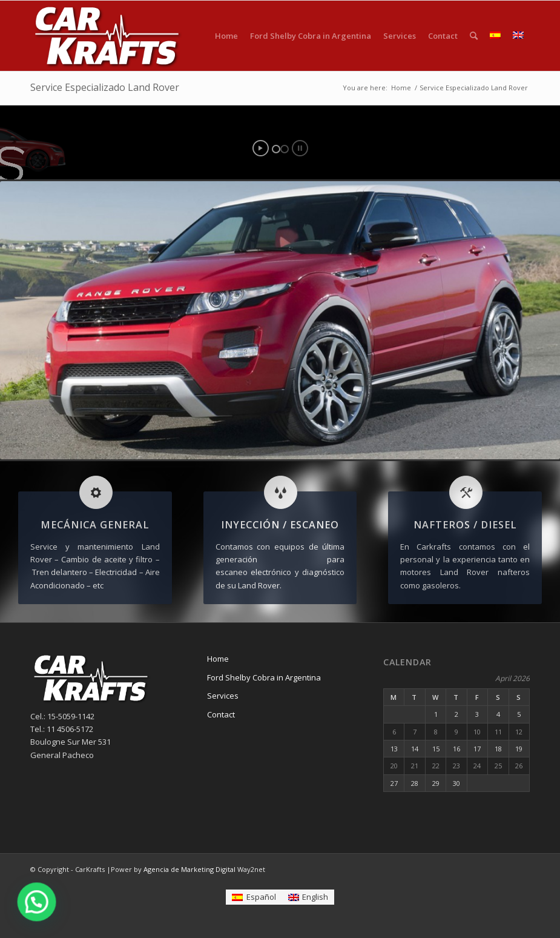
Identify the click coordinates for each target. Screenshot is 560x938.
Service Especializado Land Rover (105, 87)
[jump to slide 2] (285, 149)
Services (223, 696)
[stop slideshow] (300, 148)
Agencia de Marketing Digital (189, 869)
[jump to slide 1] (276, 149)
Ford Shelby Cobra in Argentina (264, 677)
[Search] (474, 36)
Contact (221, 714)
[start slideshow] (261, 148)
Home (218, 659)
